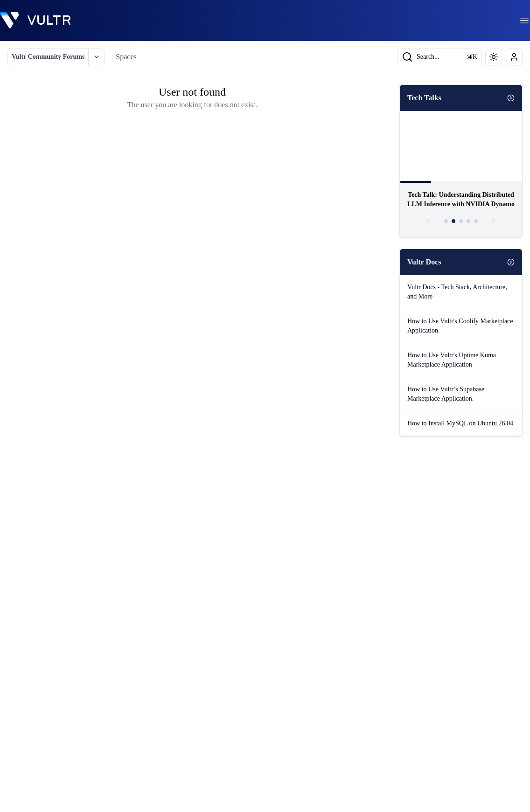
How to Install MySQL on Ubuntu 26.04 (460, 423)
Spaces (126, 57)
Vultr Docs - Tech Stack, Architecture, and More (457, 292)
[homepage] (35, 21)
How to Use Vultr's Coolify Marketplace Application (460, 326)
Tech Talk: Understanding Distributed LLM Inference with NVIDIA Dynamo (461, 199)
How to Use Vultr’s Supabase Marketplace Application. (446, 394)
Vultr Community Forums (48, 57)
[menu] (524, 21)
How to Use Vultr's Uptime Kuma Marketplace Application (452, 360)
